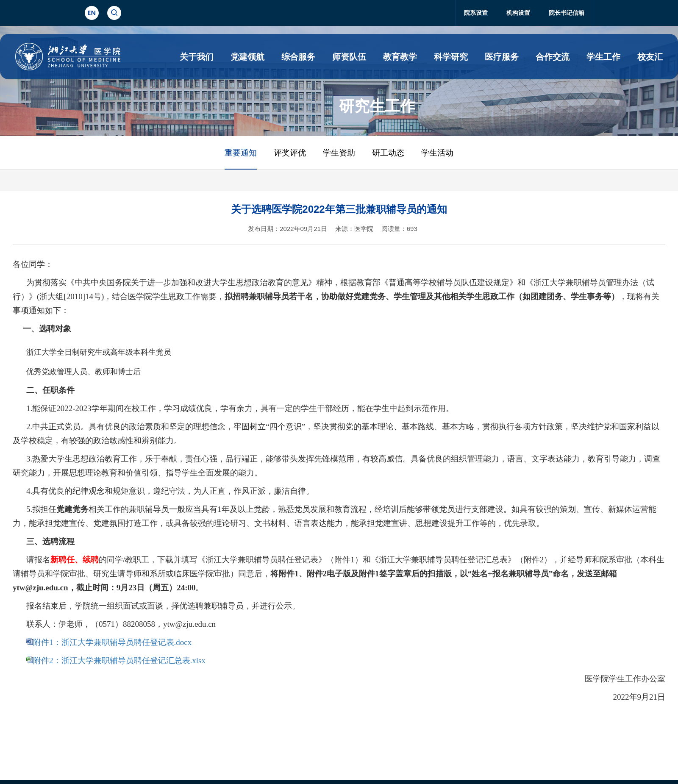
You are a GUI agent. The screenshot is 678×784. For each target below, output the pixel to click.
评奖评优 (290, 153)
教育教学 (400, 57)
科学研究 (451, 57)
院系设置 (476, 13)
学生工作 (603, 57)
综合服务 (298, 57)
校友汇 (650, 57)
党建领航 (247, 57)
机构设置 (518, 13)
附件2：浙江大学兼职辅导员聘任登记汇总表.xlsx (119, 660)
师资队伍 (349, 57)
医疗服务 (502, 57)
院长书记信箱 (567, 13)
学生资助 (339, 153)
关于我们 (197, 57)
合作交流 (553, 57)
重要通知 (241, 153)
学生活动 (437, 153)
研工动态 (388, 153)
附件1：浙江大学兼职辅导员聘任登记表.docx (112, 642)
